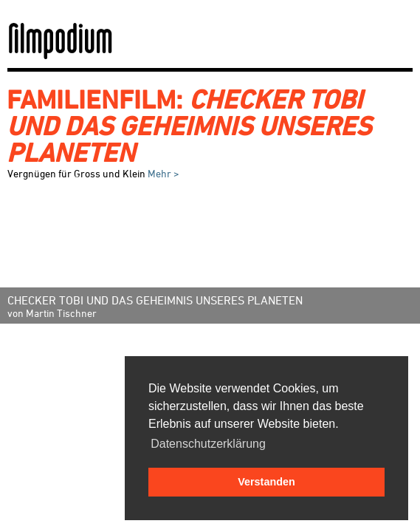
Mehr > (162, 173)
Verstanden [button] (266, 482)
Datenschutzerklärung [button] (208, 444)
